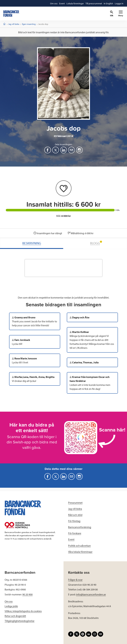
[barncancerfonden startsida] (11, 14)
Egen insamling (29, 24)
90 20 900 (27, 594)
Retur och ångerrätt (15, 616)
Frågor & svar (75, 580)
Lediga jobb (11, 606)
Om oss (9, 601)
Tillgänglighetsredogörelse (20, 621)
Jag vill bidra (14, 24)
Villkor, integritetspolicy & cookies (23, 611)
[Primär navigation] (121, 14)
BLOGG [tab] (96, 243)
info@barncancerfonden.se (91, 594)
